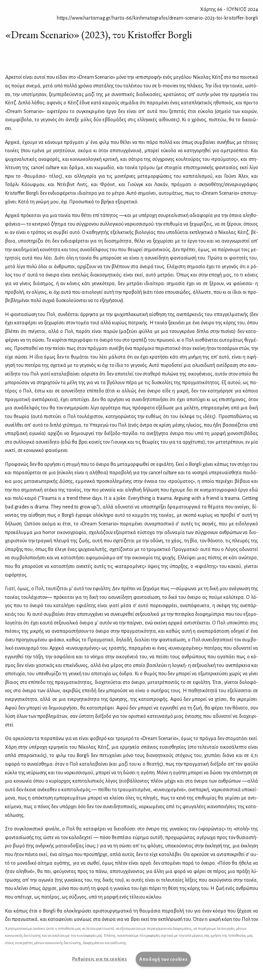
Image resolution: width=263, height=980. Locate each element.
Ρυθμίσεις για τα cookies (100, 959)
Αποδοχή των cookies (163, 959)
